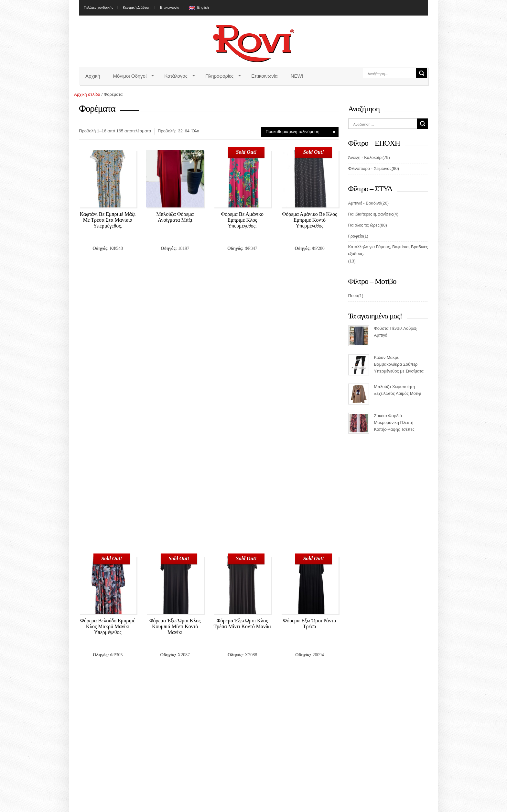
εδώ (108, 728)
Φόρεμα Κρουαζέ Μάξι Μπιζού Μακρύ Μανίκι (242, 453)
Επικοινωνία (170, 7)
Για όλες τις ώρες (364, 225)
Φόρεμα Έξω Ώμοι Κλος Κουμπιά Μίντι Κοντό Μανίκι (175, 338)
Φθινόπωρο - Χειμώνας (370, 168)
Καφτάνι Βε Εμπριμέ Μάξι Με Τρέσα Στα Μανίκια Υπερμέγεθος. (108, 220)
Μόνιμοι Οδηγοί (130, 76)
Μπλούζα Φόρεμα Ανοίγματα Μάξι (175, 217)
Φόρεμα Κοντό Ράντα (175, 450)
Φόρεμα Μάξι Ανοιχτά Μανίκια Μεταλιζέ (309, 453)
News (354, 712)
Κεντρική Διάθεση (137, 7)
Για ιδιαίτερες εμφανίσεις (371, 214)
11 (170, 632)
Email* (175, 720)
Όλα (196, 131)
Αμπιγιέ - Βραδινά (365, 203)
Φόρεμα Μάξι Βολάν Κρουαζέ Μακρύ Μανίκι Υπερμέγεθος (175, 574)
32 (180, 131)
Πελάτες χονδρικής (98, 7)
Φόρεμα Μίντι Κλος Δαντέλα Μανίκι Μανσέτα (310, 571)
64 (187, 131)
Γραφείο (356, 236)
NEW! (297, 76)
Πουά (353, 296)
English (203, 7)
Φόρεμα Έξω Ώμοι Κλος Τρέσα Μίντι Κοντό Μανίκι (242, 335)
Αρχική (93, 76)
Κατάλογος (176, 76)
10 (156, 632)
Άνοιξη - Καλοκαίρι (365, 157)
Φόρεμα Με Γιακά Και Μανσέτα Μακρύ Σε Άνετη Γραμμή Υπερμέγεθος (242, 574)
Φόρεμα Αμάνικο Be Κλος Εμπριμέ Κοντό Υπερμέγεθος (310, 220)
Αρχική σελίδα (87, 94)
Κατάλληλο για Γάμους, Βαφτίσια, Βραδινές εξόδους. (388, 250)
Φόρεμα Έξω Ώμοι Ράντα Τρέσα (309, 335)
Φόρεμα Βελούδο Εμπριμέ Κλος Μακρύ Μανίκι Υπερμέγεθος (108, 338)
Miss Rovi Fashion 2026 (253, 807)
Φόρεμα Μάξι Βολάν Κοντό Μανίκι (108, 571)
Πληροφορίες (219, 76)
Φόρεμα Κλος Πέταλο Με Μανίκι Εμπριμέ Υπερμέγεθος (108, 456)
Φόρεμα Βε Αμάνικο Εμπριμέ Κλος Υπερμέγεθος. (242, 220)
